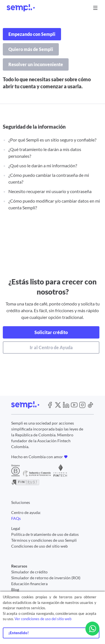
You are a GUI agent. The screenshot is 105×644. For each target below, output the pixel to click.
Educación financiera (29, 584)
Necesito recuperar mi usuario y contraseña (50, 191)
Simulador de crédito (29, 572)
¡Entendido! (19, 633)
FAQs (16, 518)
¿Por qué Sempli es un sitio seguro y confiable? (52, 140)
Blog (15, 589)
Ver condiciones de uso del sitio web (43, 619)
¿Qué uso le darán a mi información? (43, 165)
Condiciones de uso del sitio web (39, 546)
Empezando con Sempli (32, 34)
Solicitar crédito (51, 332)
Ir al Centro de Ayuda (51, 347)
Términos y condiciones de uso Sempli (44, 540)
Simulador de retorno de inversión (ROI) (46, 578)
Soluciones (21, 502)
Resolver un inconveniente (36, 64)
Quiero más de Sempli (31, 49)
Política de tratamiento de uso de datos (45, 534)
